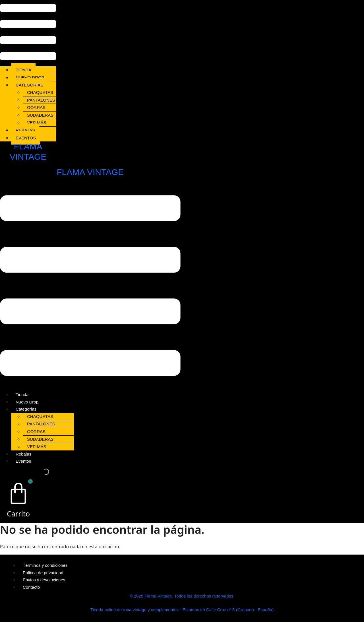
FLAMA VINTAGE (90, 172)
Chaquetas (40, 92)
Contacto (31, 587)
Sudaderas (40, 115)
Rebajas (25, 130)
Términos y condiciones (45, 565)
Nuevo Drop (30, 78)
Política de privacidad (43, 573)
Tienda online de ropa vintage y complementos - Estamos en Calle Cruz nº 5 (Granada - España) (182, 610)
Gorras (36, 107)
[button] (28, 33)
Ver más (37, 122)
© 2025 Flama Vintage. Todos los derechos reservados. (182, 596)
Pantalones (41, 100)
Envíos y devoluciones (44, 580)
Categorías (29, 85)
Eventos (26, 138)
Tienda (23, 70)
